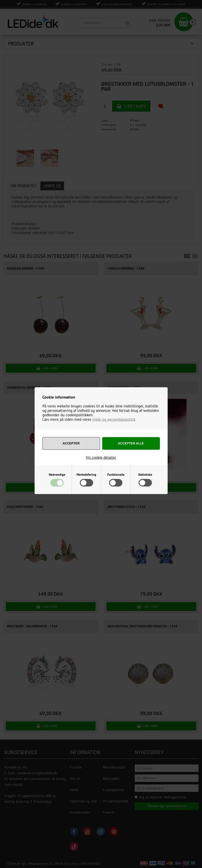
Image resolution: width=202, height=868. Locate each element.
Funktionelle (116, 475)
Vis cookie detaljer (101, 457)
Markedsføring (86, 475)
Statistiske (145, 475)
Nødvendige (57, 475)
